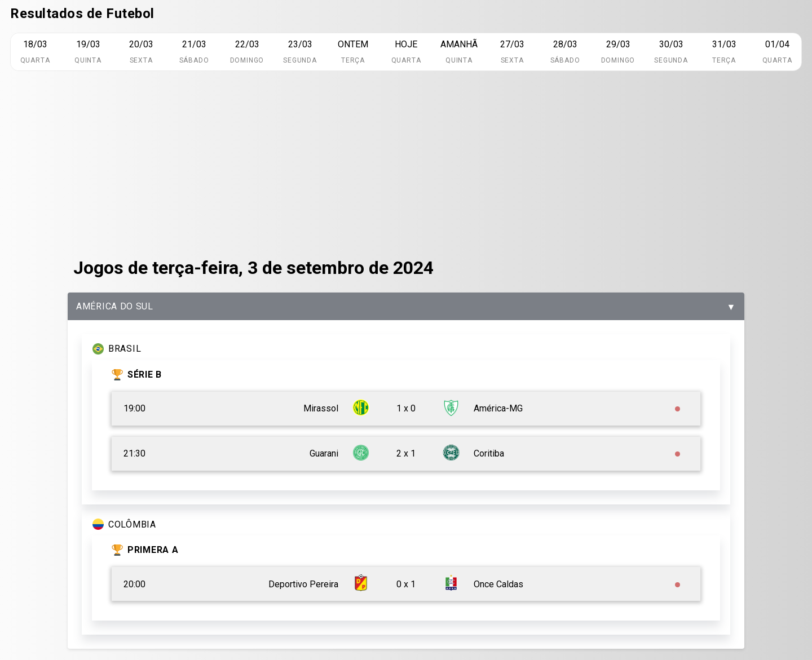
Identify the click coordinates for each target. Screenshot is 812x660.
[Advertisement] (406, 164)
